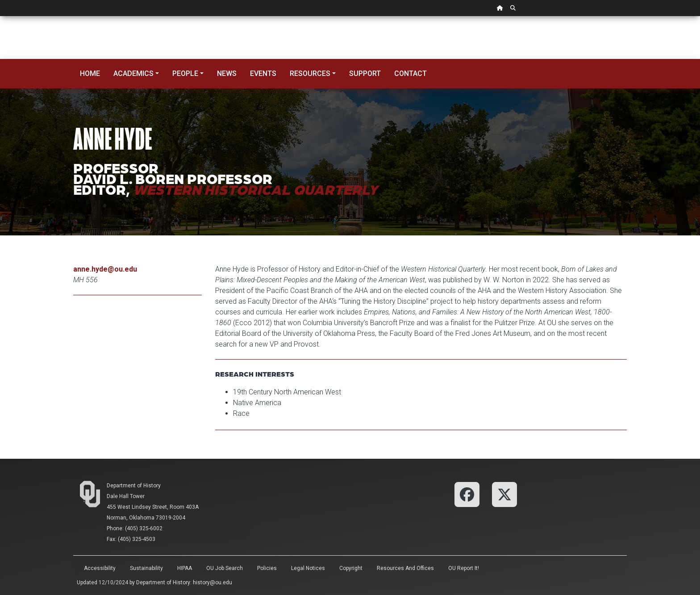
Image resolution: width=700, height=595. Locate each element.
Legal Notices (308, 568)
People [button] (185, 73)
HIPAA (185, 568)
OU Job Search (225, 568)
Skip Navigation (0, 16)
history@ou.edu (212, 582)
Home (90, 73)
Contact (410, 73)
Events (263, 73)
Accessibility (100, 568)
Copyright (351, 568)
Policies (267, 568)
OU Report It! (464, 568)
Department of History (134, 486)
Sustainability (146, 568)
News (227, 73)
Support (365, 73)
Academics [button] (133, 73)
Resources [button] (310, 73)
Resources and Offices (405, 568)
